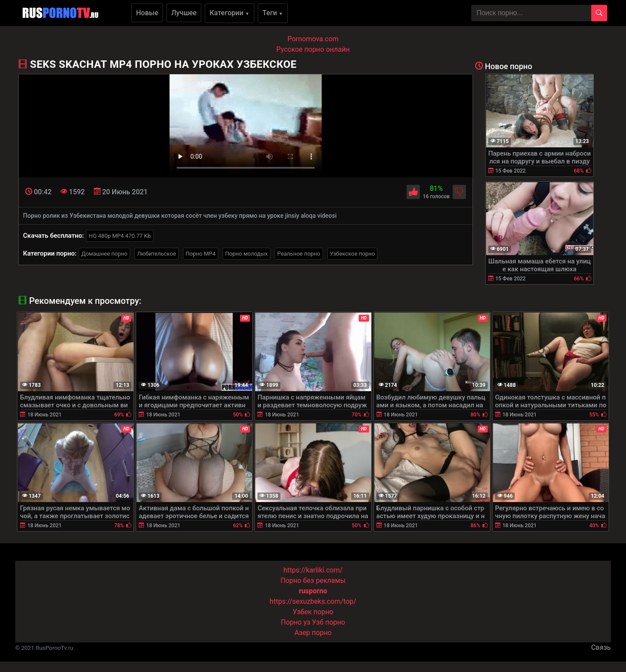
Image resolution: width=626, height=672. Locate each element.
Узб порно (329, 622)
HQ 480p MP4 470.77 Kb (120, 236)
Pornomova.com (313, 39)
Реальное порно (299, 254)
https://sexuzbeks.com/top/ (313, 601)
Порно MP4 (201, 254)
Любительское (156, 254)
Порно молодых (246, 254)
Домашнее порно (104, 254)
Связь (601, 647)
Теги (273, 13)
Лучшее (184, 13)
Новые (147, 13)
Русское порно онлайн (313, 49)
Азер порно (313, 633)
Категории (230, 13)
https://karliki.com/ (313, 570)
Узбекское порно (353, 254)
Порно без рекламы (313, 581)
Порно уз (296, 622)
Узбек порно (313, 612)
